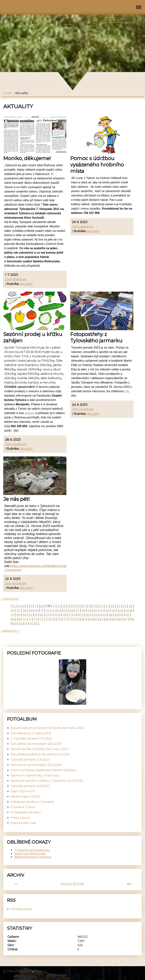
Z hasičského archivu (26, 812)
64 (111, 615)
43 (113, 610)
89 (14, 624)
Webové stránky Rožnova (33, 857)
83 (101, 619)
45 (125, 610)
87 (126, 619)
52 (41, 615)
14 (69, 606)
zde (127, 391)
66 (122, 615)
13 (64, 606)
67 (128, 615)
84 (108, 619)
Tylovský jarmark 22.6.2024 (30, 760)
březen (67, 884)
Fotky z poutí (20, 818)
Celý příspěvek (16, 279)
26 (12, 610)
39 (90, 610)
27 (18, 610)
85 (114, 619)
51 (36, 615)
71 (30, 619)
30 (36, 610)
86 (120, 619)
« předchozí (10, 599)
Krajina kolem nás (23, 823)
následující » (11, 631)
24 (125, 606)
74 (48, 619)
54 (53, 615)
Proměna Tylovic (23, 807)
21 (107, 606)
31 (42, 610)
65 (116, 615)
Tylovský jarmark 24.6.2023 (30, 786)
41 (102, 610)
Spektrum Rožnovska (30, 853)
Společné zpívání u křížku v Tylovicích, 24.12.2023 (47, 781)
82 (95, 619)
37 (78, 610)
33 (54, 610)
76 (59, 619)
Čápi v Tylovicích (23, 791)
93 (38, 624)
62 (99, 615)
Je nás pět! (16, 499)
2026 (80, 884)
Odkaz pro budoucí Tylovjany (32, 802)
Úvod (7, 93)
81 (89, 619)
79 (77, 619)
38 (84, 610)
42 (107, 610)
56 (64, 615)
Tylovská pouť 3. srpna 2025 (31, 733)
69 (18, 619)
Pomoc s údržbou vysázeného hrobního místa (97, 165)
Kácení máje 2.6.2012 (25, 797)
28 (24, 610)
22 (113, 606)
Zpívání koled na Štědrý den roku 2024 (39, 749)
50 (30, 615)
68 (12, 619)
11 (54, 606)
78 (71, 619)
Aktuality (26, 284)
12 (59, 606)
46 (131, 610)
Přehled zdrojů (22, 909)
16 (80, 606)
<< (16, 884)
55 (59, 615)
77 (65, 619)
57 (70, 615)
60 (88, 615)
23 (119, 606)
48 (18, 615)
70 (24, 619)
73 (42, 619)
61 (93, 615)
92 (32, 624)
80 (84, 619)
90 (20, 624)
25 (131, 606)
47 (12, 615)
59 (82, 615)
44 (119, 610)
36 (72, 610)
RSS (39, 971)
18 (90, 606)
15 (75, 606)
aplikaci (30, 413)
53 (47, 615)
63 (105, 615)
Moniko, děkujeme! (27, 158)
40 (96, 610)
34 (60, 610)
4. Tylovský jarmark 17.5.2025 (31, 739)
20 (101, 606)
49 (24, 615)
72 (36, 619)
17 (85, 606)
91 (26, 624)
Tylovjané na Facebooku (32, 850)
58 (76, 615)
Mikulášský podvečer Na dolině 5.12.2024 (40, 754)
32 (48, 610)
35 (66, 610)
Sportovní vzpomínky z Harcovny (35, 775)
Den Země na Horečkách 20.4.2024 (36, 765)
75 (53, 619)
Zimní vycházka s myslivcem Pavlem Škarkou (43, 770)
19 (96, 606)
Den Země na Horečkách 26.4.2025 (36, 744)
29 (30, 610)
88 (132, 619)
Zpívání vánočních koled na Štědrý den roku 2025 (47, 728)
